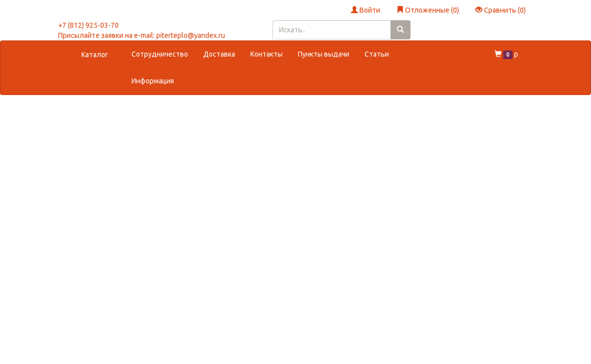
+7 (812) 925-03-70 (88, 25)
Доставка (219, 54)
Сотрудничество (160, 54)
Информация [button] (153, 81)
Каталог (95, 55)
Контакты (266, 54)
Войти (366, 10)
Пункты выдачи (324, 54)
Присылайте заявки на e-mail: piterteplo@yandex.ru (142, 35)
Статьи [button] (377, 54)
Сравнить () (501, 10)
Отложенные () (428, 10)
